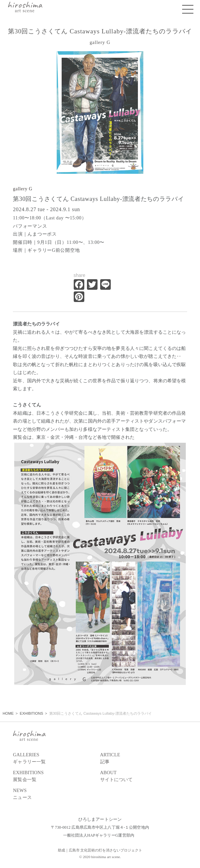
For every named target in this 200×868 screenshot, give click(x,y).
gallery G (23, 189)
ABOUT (144, 776)
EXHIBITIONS (56, 776)
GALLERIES (56, 759)
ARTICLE (144, 759)
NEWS (56, 794)
